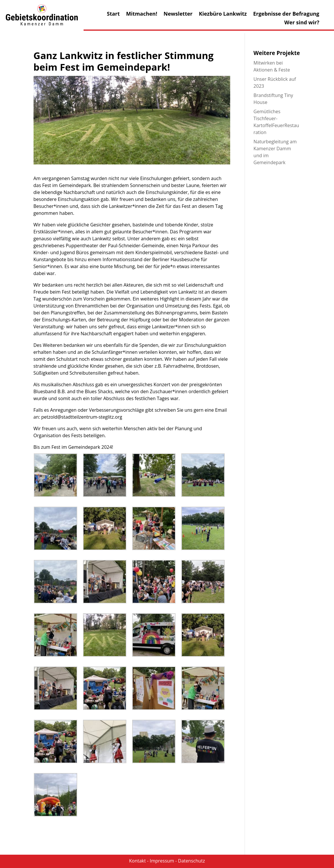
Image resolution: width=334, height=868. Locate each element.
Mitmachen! (142, 14)
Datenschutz (192, 861)
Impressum (162, 861)
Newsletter (178, 14)
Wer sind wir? (302, 23)
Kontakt (137, 861)
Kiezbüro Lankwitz (223, 14)
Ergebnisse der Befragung (286, 14)
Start (113, 14)
